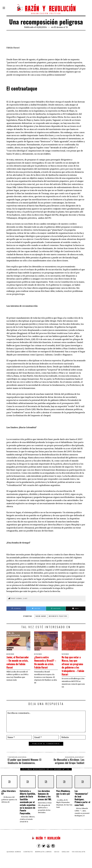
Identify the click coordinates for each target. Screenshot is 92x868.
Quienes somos (14, 855)
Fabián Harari (41, 616)
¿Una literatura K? (9, 796)
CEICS (57, 855)
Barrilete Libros (43, 855)
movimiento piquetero (58, 616)
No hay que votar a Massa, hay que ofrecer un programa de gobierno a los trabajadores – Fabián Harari (74, 667)
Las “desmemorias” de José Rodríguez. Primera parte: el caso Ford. (82, 801)
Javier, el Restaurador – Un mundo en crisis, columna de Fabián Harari (18, 664)
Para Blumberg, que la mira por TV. (63, 797)
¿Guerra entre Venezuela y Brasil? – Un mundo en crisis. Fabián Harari (45, 664)
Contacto (28, 855)
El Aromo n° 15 (61, 27)
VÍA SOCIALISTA (79, 855)
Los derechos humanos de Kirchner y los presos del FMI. (45, 798)
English (66, 855)
